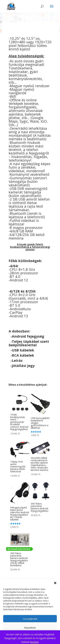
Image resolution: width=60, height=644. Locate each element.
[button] (55, 583)
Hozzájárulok (30, 619)
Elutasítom (30, 628)
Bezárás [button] (34, 642)
